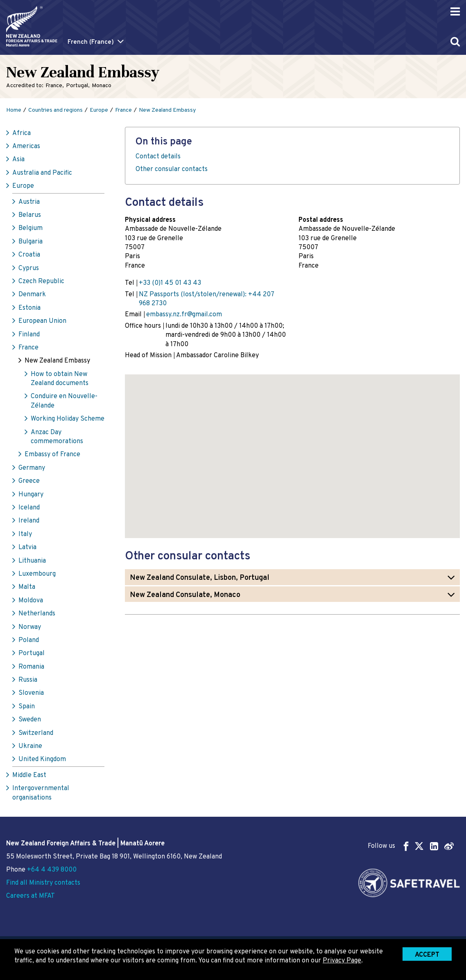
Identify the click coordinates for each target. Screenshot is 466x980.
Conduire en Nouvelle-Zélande (64, 401)
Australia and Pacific (42, 173)
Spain (27, 707)
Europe (23, 186)
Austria (29, 202)
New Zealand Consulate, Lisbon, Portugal (200, 578)
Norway (30, 627)
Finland (29, 335)
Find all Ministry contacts (43, 883)
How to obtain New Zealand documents (60, 379)
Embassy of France (52, 455)
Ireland (29, 521)
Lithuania (32, 561)
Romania (31, 667)
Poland (29, 640)
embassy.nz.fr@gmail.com (184, 315)
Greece (29, 481)
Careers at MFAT (31, 896)
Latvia (27, 547)
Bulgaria (31, 242)
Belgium (31, 228)
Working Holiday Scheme (68, 419)
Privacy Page (342, 961)
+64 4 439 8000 (52, 870)
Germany (32, 468)
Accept (427, 955)
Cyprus (29, 268)
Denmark (32, 295)
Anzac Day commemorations (57, 437)
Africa (21, 133)
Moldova (31, 601)
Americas (26, 146)
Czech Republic (41, 282)
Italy (25, 534)
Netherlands (37, 614)
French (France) (91, 42)
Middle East (29, 775)
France (28, 348)
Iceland (29, 508)
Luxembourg (37, 574)
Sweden (30, 720)
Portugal (32, 653)
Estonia (29, 308)
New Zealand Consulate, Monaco (185, 595)
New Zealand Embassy (57, 361)
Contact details (158, 157)
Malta (27, 587)
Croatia (29, 255)
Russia (28, 680)
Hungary (31, 495)
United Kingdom (42, 759)
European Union (42, 321)
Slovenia (31, 693)
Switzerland (36, 733)
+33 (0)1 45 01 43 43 (170, 283)
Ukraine (30, 746)
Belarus (30, 215)
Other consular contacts (172, 169)
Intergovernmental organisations (41, 793)
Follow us (411, 846)
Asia (18, 160)
